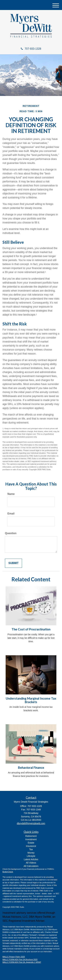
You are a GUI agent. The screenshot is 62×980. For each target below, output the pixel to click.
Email (11, 514)
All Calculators (31, 866)
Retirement (31, 836)
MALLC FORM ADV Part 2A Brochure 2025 (20, 960)
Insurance (31, 846)
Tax (31, 849)
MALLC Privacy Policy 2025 (14, 957)
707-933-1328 (31, 49)
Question (11, 533)
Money (31, 853)
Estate (31, 843)
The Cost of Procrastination (31, 629)
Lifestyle (31, 856)
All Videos (31, 863)
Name (11, 494)
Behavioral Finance (31, 768)
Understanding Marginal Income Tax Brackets (31, 700)
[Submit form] (13, 563)
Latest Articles (31, 859)
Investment (31, 839)
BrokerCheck (8, 872)
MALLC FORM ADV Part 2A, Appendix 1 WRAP (22, 962)
